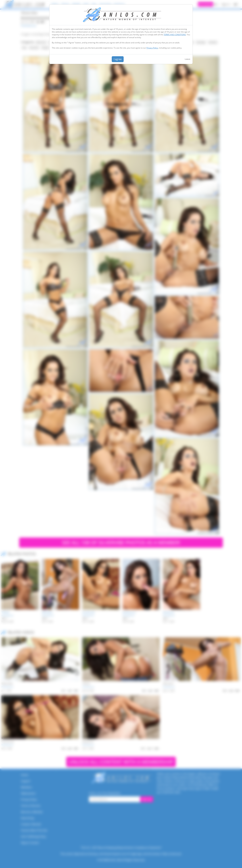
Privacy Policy (152, 48)
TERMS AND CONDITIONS (175, 35)
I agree (118, 59)
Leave (187, 59)
